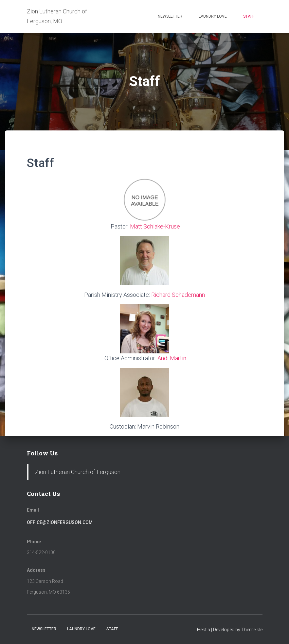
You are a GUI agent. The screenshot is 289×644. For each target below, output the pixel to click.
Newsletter (170, 16)
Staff (249, 16)
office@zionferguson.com (60, 522)
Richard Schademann (178, 295)
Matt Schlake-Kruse (155, 226)
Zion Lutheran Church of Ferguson (78, 472)
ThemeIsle (252, 630)
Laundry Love (213, 16)
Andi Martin (172, 358)
